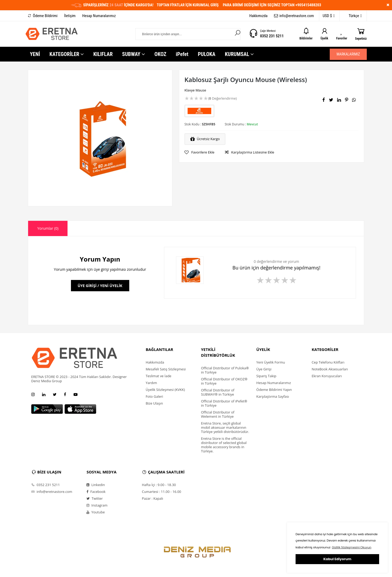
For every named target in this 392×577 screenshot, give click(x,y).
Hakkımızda (258, 16)
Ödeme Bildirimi (43, 16)
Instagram (97, 505)
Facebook (96, 492)
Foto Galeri (154, 396)
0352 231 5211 (272, 36)
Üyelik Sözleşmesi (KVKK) (165, 390)
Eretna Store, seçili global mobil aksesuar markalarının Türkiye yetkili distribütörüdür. (225, 427)
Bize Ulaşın (154, 403)
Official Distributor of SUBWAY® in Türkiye (218, 392)
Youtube (96, 512)
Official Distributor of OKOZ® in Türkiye (224, 381)
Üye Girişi (264, 369)
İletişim (70, 16)
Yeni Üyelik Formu (271, 362)
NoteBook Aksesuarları (330, 369)
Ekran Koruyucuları (327, 376)
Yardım (151, 383)
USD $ (329, 16)
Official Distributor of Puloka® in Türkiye (225, 370)
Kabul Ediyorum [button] (337, 559)
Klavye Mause (195, 90)
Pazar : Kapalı (153, 498)
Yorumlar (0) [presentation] (48, 228)
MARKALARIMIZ (348, 54)
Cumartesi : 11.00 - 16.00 (162, 492)
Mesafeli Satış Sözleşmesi (166, 369)
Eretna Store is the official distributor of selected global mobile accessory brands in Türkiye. (224, 445)
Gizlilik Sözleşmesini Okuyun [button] (352, 547)
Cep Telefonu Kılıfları (328, 362)
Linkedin (96, 485)
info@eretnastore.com (294, 16)
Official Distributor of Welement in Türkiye (218, 414)
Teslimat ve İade (158, 376)
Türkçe (352, 16)
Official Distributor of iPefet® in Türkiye (224, 403)
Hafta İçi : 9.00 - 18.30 (159, 485)
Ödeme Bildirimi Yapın (274, 390)
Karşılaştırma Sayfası (273, 396)
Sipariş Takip (266, 376)
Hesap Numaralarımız (99, 16)
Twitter (95, 498)
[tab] (48, 228)
